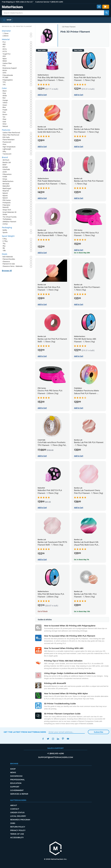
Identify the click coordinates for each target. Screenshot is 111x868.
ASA (4, 56)
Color (4, 88)
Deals (5, 254)
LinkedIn (58, 739)
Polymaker (6, 205)
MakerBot (6, 186)
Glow (4, 144)
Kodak (5, 177)
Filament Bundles (9, 259)
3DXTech (6, 160)
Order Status (17, 813)
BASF (5, 165)
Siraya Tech (7, 210)
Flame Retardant (8, 140)
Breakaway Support (10, 68)
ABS (4, 44)
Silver (5, 124)
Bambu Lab (7, 162)
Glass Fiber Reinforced (11, 135)
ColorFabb (6, 169)
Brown (5, 114)
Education (16, 783)
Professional (17, 780)
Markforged (7, 188)
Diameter (6, 31)
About (14, 805)
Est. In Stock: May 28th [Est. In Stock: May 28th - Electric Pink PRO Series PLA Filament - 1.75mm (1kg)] (82, 253)
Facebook (43, 739)
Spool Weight (8, 236)
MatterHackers (8, 181)
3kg (4, 246)
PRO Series (7, 200)
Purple (5, 110)
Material (6, 39)
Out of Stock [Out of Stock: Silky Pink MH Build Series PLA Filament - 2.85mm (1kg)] (43, 611)
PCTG (5, 51)
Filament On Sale (9, 264)
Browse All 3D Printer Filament (17, 26)
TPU (4, 82)
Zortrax (5, 224)
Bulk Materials (8, 257)
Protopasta (7, 203)
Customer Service (42, 2)
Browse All (7, 271)
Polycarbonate (8, 75)
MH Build (6, 184)
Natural (5, 126)
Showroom (16, 776)
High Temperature (9, 147)
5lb (4, 248)
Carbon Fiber (7, 63)
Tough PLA (6, 54)
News (13, 772)
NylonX (5, 198)
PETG (5, 49)
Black (5, 91)
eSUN (5, 172)
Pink (4, 112)
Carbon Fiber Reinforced (11, 133)
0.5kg (5, 239)
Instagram (53, 739)
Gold (4, 122)
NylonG (5, 193)
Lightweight (7, 149)
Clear (4, 119)
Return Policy (18, 827)
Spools (5, 232)
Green (5, 105)
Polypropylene (8, 80)
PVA (4, 66)
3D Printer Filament (69, 27)
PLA (4, 42)
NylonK (5, 196)
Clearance (6, 262)
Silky (4, 151)
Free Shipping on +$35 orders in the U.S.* (18, 2)
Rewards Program (20, 820)
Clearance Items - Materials (13, 266)
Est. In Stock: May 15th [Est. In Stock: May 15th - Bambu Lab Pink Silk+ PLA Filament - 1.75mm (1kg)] (82, 612)
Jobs (13, 823)
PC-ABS (5, 77)
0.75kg (5, 241)
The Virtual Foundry (10, 217)
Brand (5, 157)
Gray (4, 93)
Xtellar (5, 214)
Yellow (5, 103)
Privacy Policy (18, 830)
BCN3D (5, 167)
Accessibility (17, 838)
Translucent (7, 154)
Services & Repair (19, 794)
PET (4, 47)
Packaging (7, 228)
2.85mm (5, 36)
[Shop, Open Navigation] (7, 20)
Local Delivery (18, 816)
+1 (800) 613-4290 (56, 2)
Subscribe (99, 732)
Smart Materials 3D (10, 212)
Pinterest (63, 739)
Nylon (5, 59)
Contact (15, 809)
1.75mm (5, 33)
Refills (5, 230)
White (5, 96)
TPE (4, 85)
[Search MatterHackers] (107, 13)
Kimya (5, 179)
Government (17, 790)
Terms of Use (17, 834)
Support (15, 787)
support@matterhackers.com (56, 757)
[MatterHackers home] (56, 849)
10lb (4, 251)
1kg (4, 243)
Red (4, 98)
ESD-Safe (6, 137)
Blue (4, 107)
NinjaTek (6, 191)
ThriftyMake (7, 219)
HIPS (4, 73)
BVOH (5, 70)
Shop (13, 769)
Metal (5, 61)
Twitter (48, 739)
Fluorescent (7, 142)
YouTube (68, 739)
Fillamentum (7, 174)
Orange (5, 100)
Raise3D (6, 207)
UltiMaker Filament (9, 222)
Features (6, 130)
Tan (4, 117)
